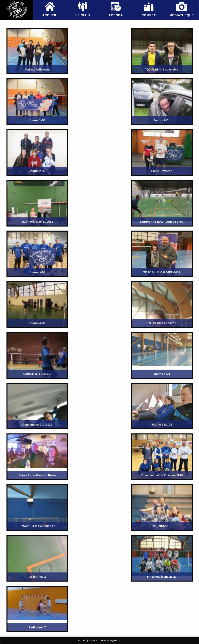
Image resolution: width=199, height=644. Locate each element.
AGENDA (116, 15)
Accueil (82, 640)
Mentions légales (109, 640)
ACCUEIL (50, 15)
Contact (93, 640)
